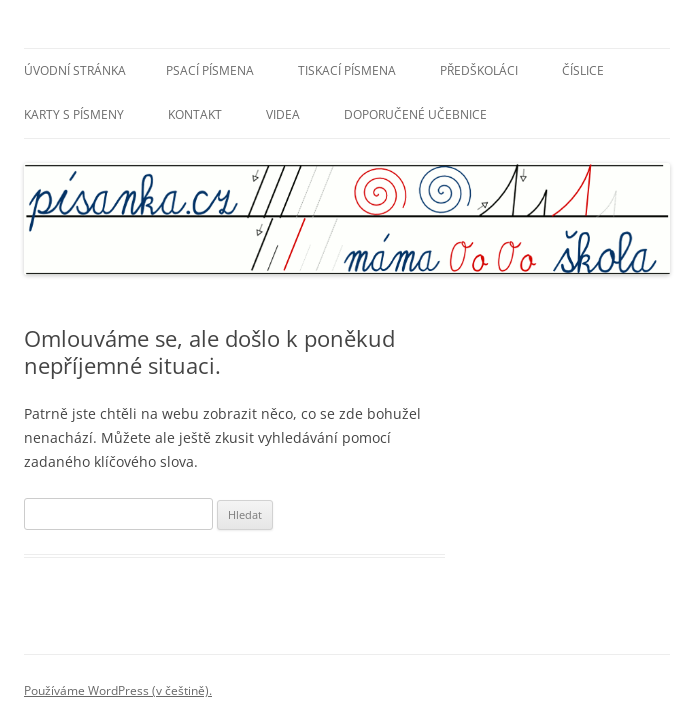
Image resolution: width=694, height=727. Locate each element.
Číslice (583, 70)
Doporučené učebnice (415, 114)
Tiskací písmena (347, 70)
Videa (283, 114)
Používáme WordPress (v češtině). (118, 690)
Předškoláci (479, 70)
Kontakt (195, 114)
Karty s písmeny (74, 114)
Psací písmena (210, 70)
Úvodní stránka (75, 70)
